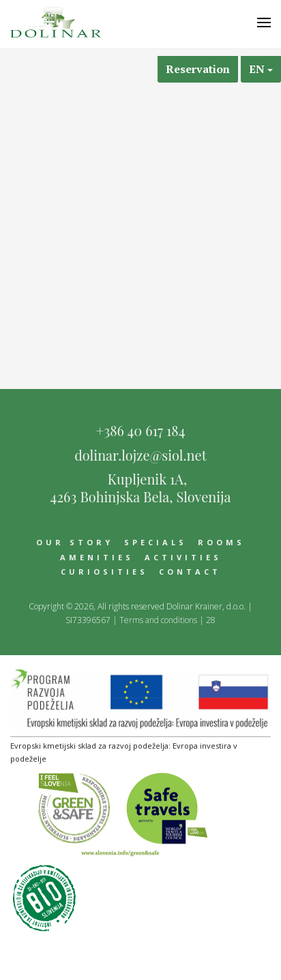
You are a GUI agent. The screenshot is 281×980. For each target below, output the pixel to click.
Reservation (198, 69)
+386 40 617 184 (140, 430)
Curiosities (104, 572)
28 (211, 620)
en (261, 69)
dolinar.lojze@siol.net (140, 455)
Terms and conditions (158, 620)
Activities (183, 557)
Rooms (221, 542)
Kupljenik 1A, (140, 487)
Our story (75, 542)
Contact (190, 572)
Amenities (97, 557)
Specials (156, 542)
